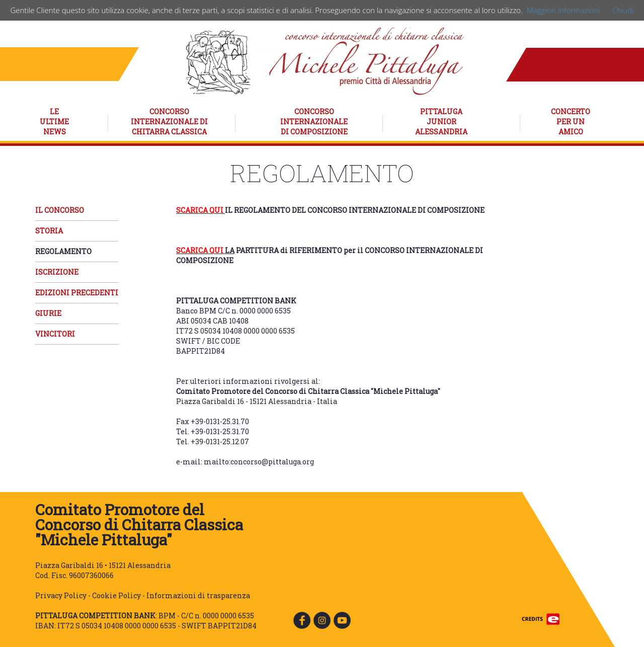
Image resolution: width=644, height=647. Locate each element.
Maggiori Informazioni (563, 10)
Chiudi (623, 10)
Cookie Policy (116, 595)
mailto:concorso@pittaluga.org (259, 462)
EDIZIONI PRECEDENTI (77, 293)
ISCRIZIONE (57, 272)
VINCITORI (55, 334)
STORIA (49, 231)
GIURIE (48, 313)
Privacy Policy (61, 595)
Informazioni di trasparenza (198, 595)
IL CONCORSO (60, 210)
